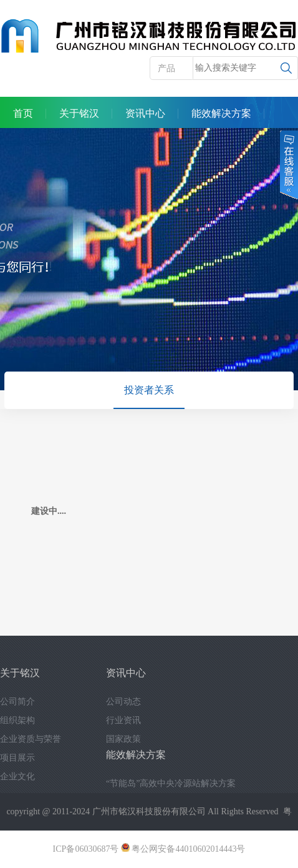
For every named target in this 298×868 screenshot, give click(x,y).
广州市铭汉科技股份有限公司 (149, 811)
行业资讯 (123, 720)
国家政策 (123, 739)
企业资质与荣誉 (31, 739)
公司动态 (123, 702)
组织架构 (17, 720)
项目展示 (17, 758)
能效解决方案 (221, 113)
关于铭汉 (79, 113)
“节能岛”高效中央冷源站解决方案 (171, 783)
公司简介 (17, 702)
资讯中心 (145, 113)
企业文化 (17, 777)
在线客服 (288, 165)
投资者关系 (149, 390)
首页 (23, 113)
